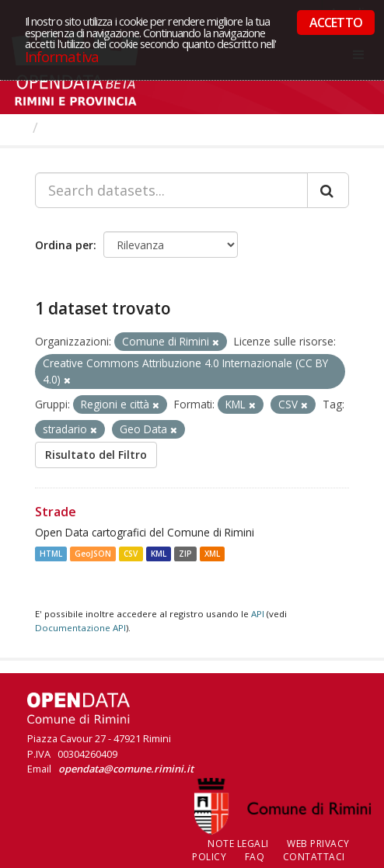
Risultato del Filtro (96, 455)
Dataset (73, 127)
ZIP (185, 554)
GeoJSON (93, 554)
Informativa (62, 56)
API (258, 614)
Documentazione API (80, 628)
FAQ (255, 857)
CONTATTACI (314, 857)
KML (159, 554)
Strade (56, 512)
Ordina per (64, 245)
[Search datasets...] (171, 190)
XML (212, 554)
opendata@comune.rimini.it (126, 769)
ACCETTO (336, 23)
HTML (51, 554)
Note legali (238, 844)
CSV (131, 554)
